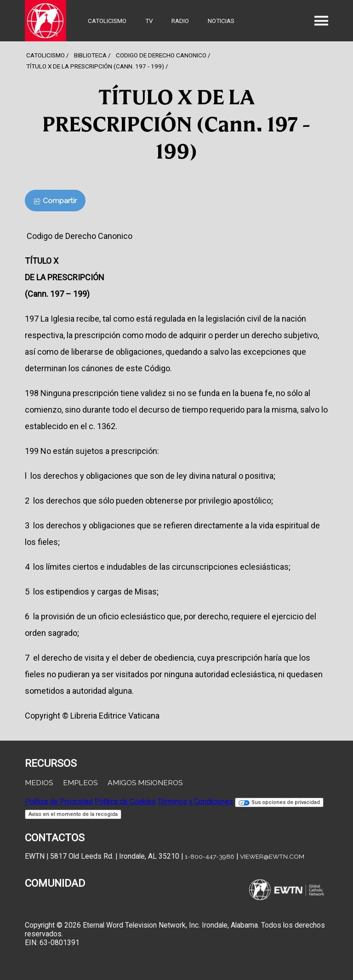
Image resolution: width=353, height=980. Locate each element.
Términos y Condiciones (195, 802)
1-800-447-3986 (210, 856)
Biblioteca (90, 55)
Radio (180, 21)
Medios (39, 783)
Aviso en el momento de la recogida (73, 814)
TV (149, 21)
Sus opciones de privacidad (279, 802)
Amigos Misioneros (145, 783)
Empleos (80, 783)
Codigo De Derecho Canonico (161, 55)
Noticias (221, 21)
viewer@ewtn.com (272, 856)
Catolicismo (107, 21)
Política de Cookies (125, 802)
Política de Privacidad (59, 802)
